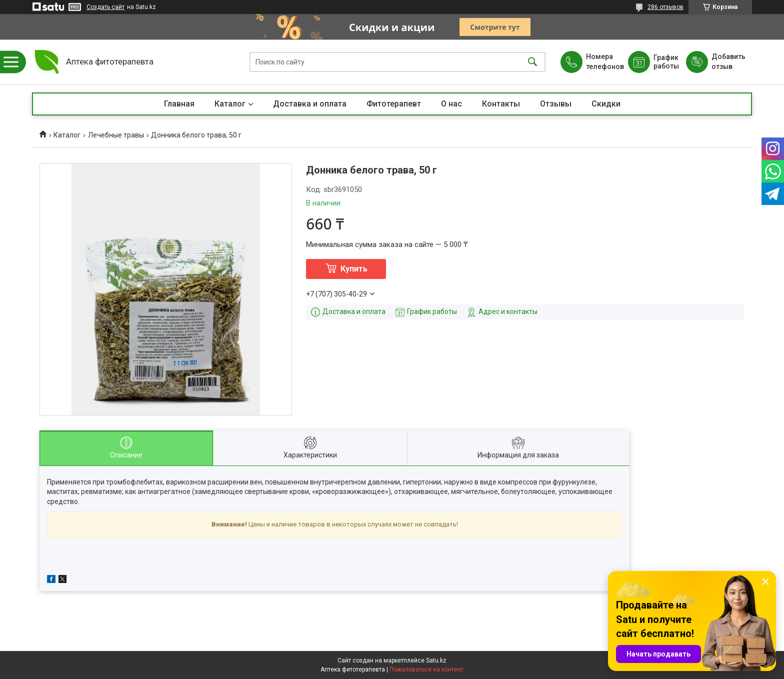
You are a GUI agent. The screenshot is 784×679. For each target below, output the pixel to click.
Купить (354, 269)
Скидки (606, 104)
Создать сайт (105, 7)
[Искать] (532, 62)
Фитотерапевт (394, 104)
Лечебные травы (116, 135)
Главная (179, 104)
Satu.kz (436, 660)
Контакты (501, 104)
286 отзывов (665, 7)
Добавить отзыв (728, 61)
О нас (451, 104)
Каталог (230, 104)
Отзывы (556, 104)
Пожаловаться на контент (426, 669)
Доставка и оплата (310, 104)
